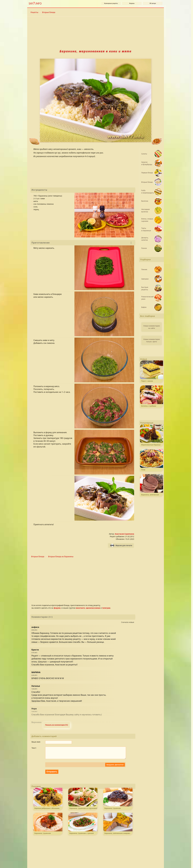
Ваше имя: (36, 742)
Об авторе (153, 3)
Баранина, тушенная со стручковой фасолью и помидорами (83, 801)
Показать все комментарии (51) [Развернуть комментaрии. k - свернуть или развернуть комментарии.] (57, 725)
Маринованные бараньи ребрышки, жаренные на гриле (151, 435)
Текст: (34, 748)
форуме (57, 608)
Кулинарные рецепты (111, 3)
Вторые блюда (49, 12)
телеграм (106, 608)
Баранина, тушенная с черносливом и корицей (118, 801)
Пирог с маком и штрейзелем (151, 372)
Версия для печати (124, 545)
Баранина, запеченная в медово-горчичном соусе (118, 826)
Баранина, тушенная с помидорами (48, 826)
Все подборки (148, 316)
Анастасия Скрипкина (124, 534)
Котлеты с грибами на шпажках (151, 397)
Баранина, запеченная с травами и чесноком (151, 485)
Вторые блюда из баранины (61, 556)
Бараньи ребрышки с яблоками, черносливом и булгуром (48, 801)
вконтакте (80, 608)
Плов (151, 460)
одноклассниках (93, 608)
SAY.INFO (35, 3)
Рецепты (34, 12)
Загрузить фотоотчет (115, 767)
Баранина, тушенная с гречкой (83, 826)
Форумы (132, 3)
